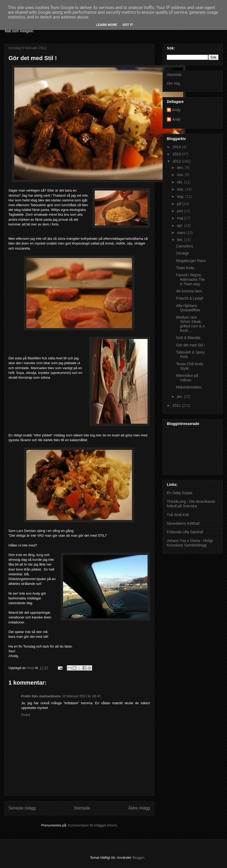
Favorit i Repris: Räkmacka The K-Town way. (190, 279)
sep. (181, 189)
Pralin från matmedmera (41, 696)
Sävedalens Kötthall (183, 523)
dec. (181, 168)
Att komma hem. (190, 291)
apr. (180, 225)
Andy (176, 110)
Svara (26, 715)
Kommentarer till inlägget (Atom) (92, 825)
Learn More (107, 25)
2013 (177, 154)
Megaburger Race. (191, 261)
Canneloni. (185, 246)
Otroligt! (183, 253)
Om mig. (174, 83)
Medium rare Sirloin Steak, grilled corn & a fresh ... (190, 324)
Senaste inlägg (22, 808)
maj (180, 218)
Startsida (82, 808)
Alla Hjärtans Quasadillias (188, 308)
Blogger (138, 858)
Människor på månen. (187, 378)
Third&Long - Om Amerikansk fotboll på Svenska (191, 504)
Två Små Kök (178, 515)
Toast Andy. (185, 268)
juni (180, 211)
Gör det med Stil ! (190, 345)
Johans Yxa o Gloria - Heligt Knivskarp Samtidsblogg (190, 543)
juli (180, 204)
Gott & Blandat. (189, 338)
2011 (177, 405)
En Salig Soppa (180, 493)
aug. (181, 196)
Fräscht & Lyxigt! (190, 298)
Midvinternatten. (189, 387)
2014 (177, 147)
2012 (177, 161)
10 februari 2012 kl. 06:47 (81, 696)
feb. (180, 240)
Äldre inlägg (139, 808)
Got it (128, 25)
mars (181, 233)
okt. (180, 182)
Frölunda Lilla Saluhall (185, 532)
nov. (181, 175)
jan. (180, 396)
